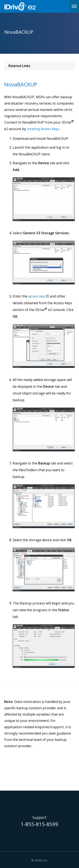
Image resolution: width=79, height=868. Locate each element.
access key (36, 296)
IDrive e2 (31, 6)
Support (39, 818)
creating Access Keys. (43, 129)
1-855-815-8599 (40, 825)
